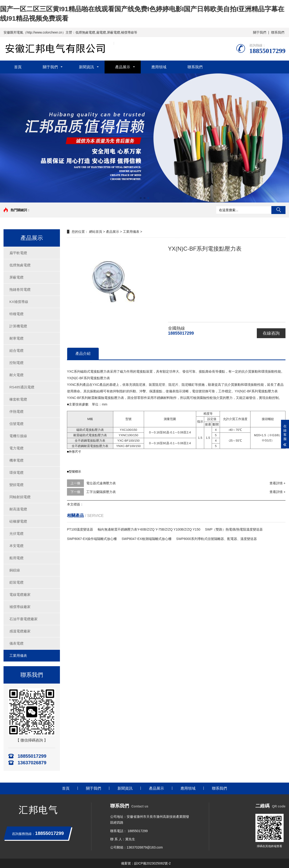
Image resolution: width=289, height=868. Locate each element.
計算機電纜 (18, 326)
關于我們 (260, 32)
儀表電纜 (16, 643)
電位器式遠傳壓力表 (101, 483)
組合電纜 (16, 350)
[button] (141, 198)
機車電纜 (16, 460)
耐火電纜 (16, 375)
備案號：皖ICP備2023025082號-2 (146, 863)
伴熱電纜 (16, 411)
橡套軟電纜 (18, 399)
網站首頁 (96, 232)
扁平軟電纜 (18, 253)
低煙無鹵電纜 (20, 265)
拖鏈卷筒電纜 (20, 289)
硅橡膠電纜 (18, 521)
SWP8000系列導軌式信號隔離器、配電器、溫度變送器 (217, 539)
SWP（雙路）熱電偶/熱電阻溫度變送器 (234, 529)
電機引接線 (18, 436)
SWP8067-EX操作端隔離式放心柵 (92, 539)
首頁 (18, 67)
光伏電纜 (16, 533)
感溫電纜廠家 (20, 631)
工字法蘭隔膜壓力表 (101, 492)
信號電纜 (16, 424)
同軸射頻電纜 (20, 497)
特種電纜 (16, 314)
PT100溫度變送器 (80, 529)
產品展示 (123, 67)
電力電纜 (16, 448)
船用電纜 (16, 558)
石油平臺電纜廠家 (23, 619)
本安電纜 (16, 546)
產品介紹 (83, 354)
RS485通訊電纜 (22, 387)
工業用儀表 (18, 656)
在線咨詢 (271, 333)
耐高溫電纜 (18, 509)
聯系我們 (278, 32)
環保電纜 (16, 472)
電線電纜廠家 (20, 595)
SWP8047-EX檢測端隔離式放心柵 (146, 539)
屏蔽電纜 (16, 277)
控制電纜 (16, 363)
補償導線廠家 (20, 607)
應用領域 (159, 67)
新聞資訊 (86, 67)
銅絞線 (15, 570)
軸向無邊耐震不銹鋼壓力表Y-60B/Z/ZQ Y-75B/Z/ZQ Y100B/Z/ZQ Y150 (149, 529)
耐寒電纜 (16, 338)
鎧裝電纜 (16, 582)
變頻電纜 (16, 485)
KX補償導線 (19, 302)
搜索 (278, 210)
